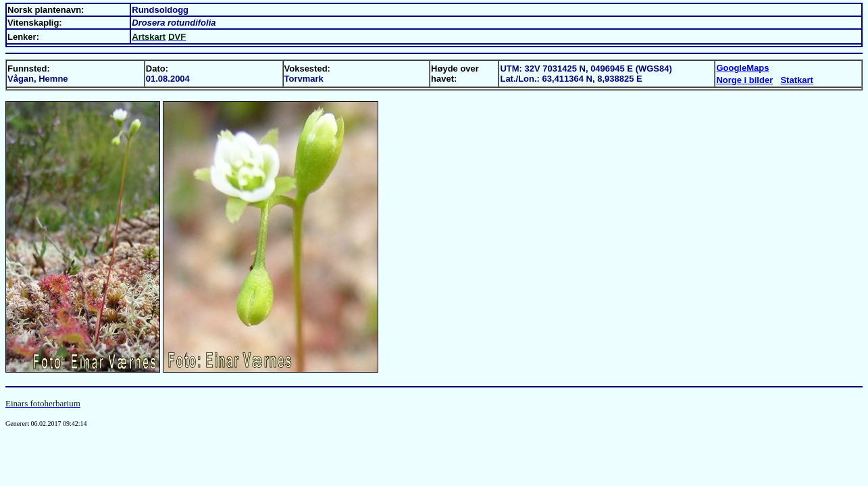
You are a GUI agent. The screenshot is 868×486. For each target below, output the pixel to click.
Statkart (796, 80)
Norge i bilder (744, 80)
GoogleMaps (742, 68)
